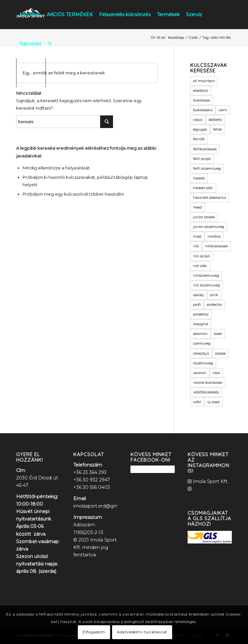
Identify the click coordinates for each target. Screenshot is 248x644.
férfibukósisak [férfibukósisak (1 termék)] (205, 149)
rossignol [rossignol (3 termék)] (201, 324)
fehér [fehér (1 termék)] (218, 129)
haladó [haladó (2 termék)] (199, 178)
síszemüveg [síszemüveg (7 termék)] (203, 363)
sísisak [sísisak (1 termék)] (221, 353)
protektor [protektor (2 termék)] (201, 314)
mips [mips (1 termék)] (197, 236)
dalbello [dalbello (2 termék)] (215, 120)
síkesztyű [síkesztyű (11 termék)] (201, 353)
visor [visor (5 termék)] (216, 373)
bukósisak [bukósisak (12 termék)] (202, 100)
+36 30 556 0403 (92, 487)
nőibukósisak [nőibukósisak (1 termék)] (217, 246)
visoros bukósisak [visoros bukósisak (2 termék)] (208, 382)
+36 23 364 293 (90, 472)
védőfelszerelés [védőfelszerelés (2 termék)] (206, 392)
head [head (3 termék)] (197, 207)
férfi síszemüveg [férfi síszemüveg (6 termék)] (207, 168)
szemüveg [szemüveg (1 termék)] (202, 343)
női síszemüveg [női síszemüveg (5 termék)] (207, 285)
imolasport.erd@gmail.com (104, 506)
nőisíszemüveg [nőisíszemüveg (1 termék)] (206, 275)
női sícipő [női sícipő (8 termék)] (201, 256)
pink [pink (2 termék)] (214, 295)
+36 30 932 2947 (92, 480)
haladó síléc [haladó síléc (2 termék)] (203, 188)
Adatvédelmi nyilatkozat (142, 632)
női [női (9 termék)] (196, 246)
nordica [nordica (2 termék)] (214, 236)
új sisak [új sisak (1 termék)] (214, 402)
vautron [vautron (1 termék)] (200, 373)
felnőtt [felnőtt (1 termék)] (199, 139)
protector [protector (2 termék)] (215, 305)
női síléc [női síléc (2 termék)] (200, 266)
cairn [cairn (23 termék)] (223, 110)
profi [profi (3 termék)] (197, 305)
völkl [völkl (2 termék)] (197, 402)
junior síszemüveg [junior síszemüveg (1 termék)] (209, 227)
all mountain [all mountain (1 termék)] (204, 81)
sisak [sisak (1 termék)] (218, 334)
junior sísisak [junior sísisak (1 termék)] (204, 217)
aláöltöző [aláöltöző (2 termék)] (201, 91)
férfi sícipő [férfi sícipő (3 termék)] (202, 159)
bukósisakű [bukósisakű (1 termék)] (203, 110)
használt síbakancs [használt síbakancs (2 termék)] (210, 198)
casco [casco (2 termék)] (198, 120)
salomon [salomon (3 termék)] (200, 334)
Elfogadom (94, 632)
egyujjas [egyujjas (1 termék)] (200, 129)
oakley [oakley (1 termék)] (199, 295)
